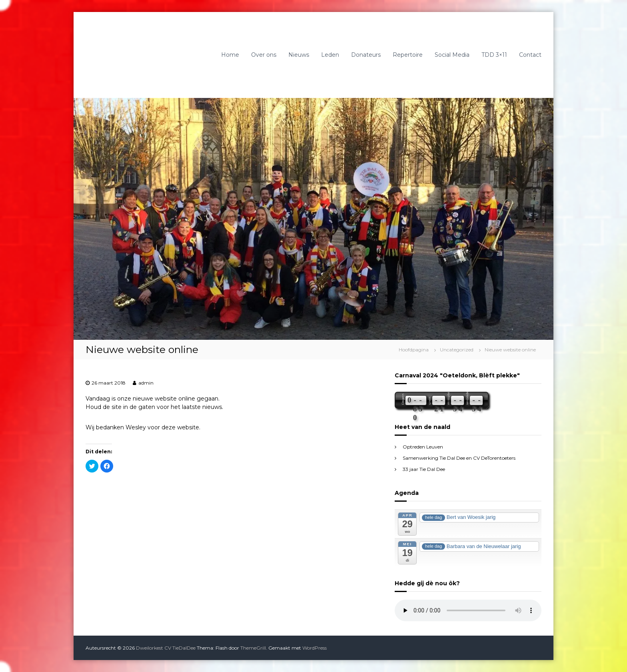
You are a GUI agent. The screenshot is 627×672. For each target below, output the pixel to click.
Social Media (452, 55)
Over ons (264, 55)
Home (230, 55)
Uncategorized (457, 350)
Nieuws (299, 55)
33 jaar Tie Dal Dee (424, 469)
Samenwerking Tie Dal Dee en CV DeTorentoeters (459, 458)
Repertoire (408, 55)
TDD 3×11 (494, 55)
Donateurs (366, 55)
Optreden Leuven (423, 447)
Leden (330, 55)
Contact (530, 55)
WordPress (314, 648)
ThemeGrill (253, 648)
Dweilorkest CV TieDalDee (166, 648)
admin (146, 383)
